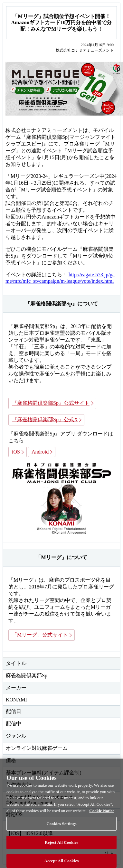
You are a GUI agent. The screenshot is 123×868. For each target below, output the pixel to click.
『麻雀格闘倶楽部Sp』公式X (45, 419)
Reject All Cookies (61, 845)
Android (40, 452)
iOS (16, 452)
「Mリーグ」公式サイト (40, 635)
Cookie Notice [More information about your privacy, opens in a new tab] (102, 813)
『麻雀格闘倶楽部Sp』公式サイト (51, 403)
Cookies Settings (61, 826)
